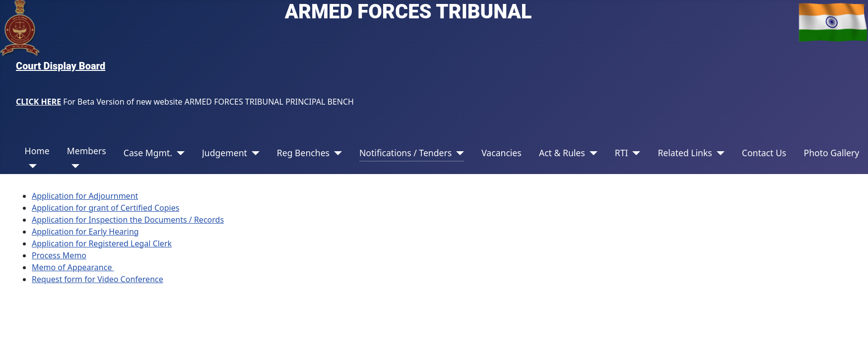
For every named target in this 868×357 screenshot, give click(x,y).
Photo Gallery (831, 153)
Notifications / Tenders (405, 153)
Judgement (225, 153)
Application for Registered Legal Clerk (102, 243)
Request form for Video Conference (98, 279)
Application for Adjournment (85, 196)
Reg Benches (303, 153)
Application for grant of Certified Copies (105, 208)
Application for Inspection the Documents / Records (128, 220)
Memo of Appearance (73, 267)
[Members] (73, 166)
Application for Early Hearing (85, 232)
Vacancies (501, 153)
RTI (622, 153)
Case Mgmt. (148, 153)
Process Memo (59, 255)
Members (87, 151)
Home (37, 151)
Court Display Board (61, 66)
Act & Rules (562, 153)
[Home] (31, 166)
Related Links (685, 153)
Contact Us (764, 153)
